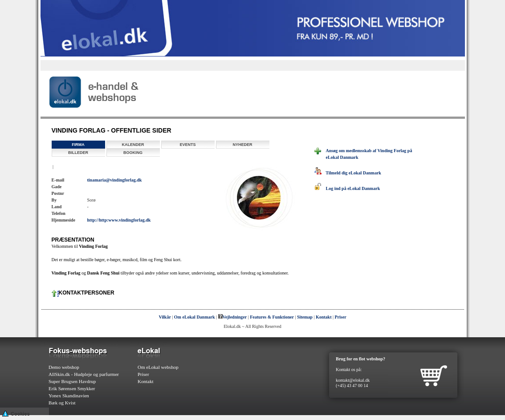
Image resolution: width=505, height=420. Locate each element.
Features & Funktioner (272, 317)
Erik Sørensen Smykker (72, 388)
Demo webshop (64, 367)
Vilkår (165, 317)
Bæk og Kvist (62, 403)
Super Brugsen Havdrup (72, 381)
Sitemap (305, 317)
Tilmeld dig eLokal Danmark (348, 173)
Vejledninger (233, 317)
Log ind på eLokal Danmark (347, 188)
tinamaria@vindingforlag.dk (115, 180)
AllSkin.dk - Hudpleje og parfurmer (84, 374)
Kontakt (324, 317)
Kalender (133, 145)
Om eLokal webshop (158, 367)
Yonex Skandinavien (69, 396)
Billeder (78, 153)
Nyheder (242, 145)
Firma (78, 145)
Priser (341, 317)
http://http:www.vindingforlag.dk (119, 220)
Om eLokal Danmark (195, 317)
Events (187, 145)
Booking (133, 153)
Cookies (16, 413)
